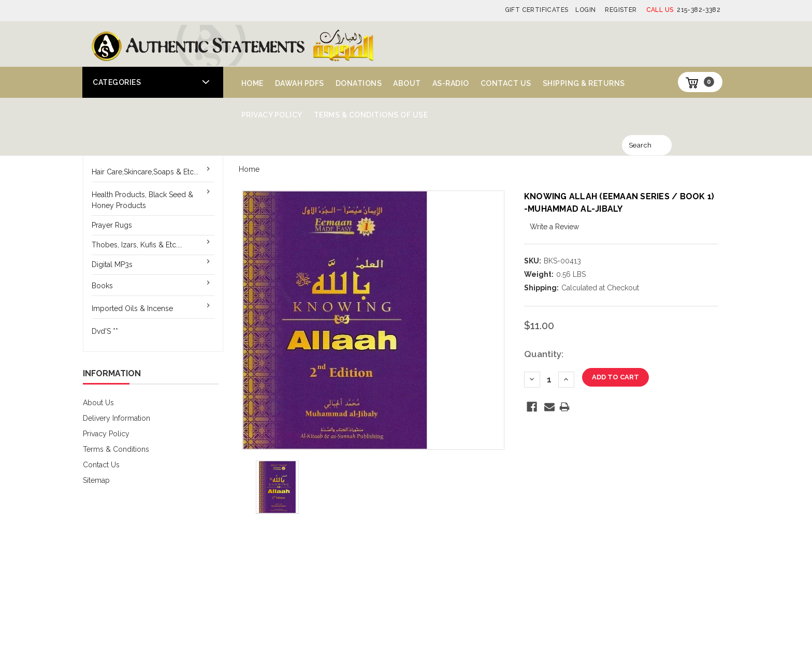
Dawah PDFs (300, 83)
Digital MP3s (112, 264)
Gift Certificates (537, 10)
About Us (98, 403)
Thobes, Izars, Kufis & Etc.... (137, 245)
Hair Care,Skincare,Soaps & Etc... (145, 172)
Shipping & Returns (584, 83)
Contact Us (506, 83)
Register (621, 10)
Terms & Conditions (116, 449)
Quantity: (544, 354)
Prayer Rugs (112, 225)
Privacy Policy (272, 115)
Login (585, 10)
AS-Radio (451, 83)
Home (252, 83)
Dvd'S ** (105, 331)
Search (640, 145)
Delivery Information (117, 418)
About (407, 83)
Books (102, 286)
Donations (359, 83)
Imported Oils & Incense (132, 308)
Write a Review (554, 227)
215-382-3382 (683, 10)
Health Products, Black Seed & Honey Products (142, 200)
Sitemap (96, 480)
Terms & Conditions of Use (371, 115)
